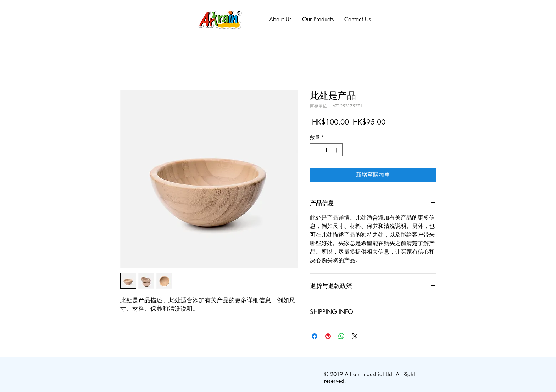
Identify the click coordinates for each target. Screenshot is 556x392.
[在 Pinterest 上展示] (328, 336)
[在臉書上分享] (315, 336)
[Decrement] (315, 150)
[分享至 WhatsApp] (341, 336)
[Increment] (337, 150)
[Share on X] (355, 336)
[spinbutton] (326, 150)
